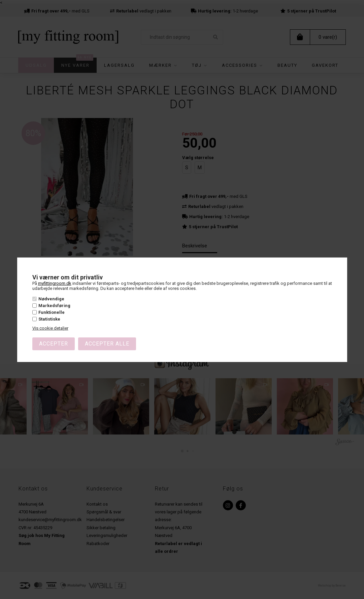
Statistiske (49, 319)
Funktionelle (52, 312)
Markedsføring (54, 306)
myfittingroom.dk (55, 283)
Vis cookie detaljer (50, 328)
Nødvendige (51, 298)
